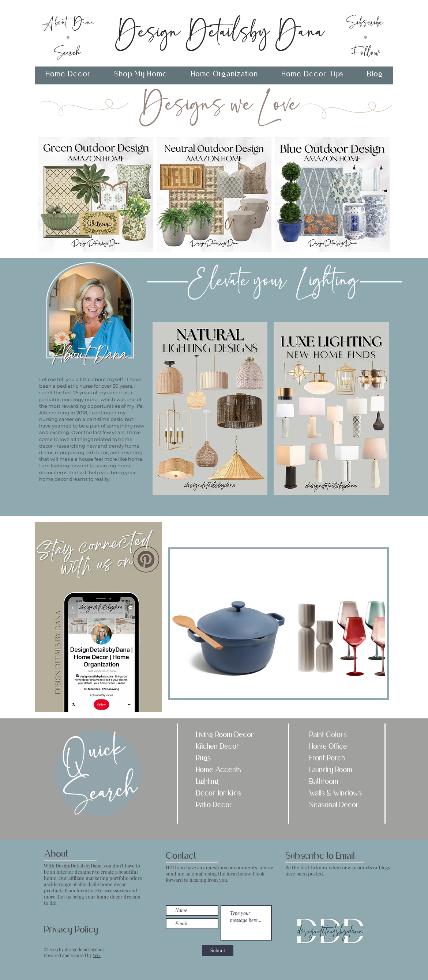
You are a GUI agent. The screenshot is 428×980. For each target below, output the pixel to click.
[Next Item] (373, 639)
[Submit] (218, 951)
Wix (97, 955)
